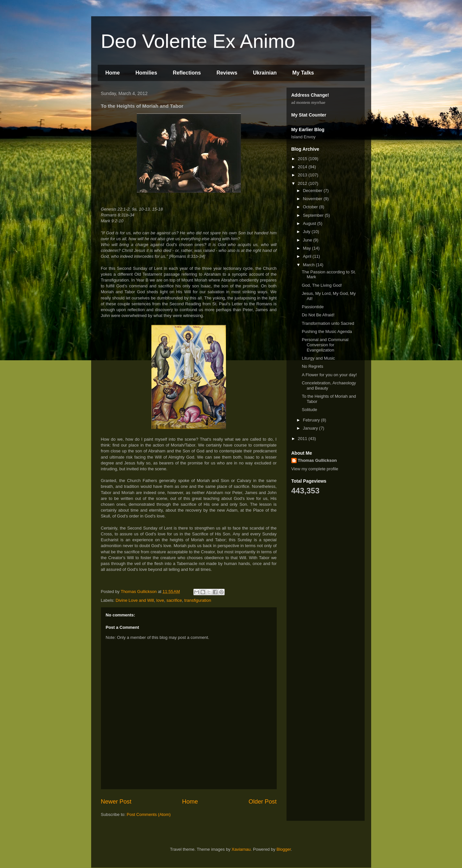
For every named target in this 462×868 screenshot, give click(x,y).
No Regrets (313, 366)
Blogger (284, 849)
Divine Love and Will (135, 600)
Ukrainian (265, 73)
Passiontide (313, 307)
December (313, 191)
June (308, 240)
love (160, 600)
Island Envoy (303, 137)
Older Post (263, 802)
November (313, 199)
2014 (303, 167)
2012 (303, 183)
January (311, 428)
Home (113, 73)
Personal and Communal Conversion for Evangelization (325, 345)
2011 (303, 439)
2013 (303, 175)
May (307, 248)
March (309, 265)
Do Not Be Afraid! (318, 315)
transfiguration (198, 600)
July (307, 232)
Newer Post (116, 802)
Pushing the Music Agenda (327, 331)
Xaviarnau (241, 849)
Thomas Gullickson (317, 460)
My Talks (303, 73)
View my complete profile (315, 469)
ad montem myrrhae (308, 102)
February (312, 420)
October (311, 207)
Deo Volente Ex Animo (198, 41)
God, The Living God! (322, 285)
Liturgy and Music (318, 358)
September (314, 215)
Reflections (187, 73)
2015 (303, 159)
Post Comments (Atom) (149, 814)
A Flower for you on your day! (329, 375)
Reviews (227, 73)
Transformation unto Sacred (328, 323)
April (308, 256)
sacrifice (174, 600)
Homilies (146, 73)
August (310, 223)
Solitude (309, 410)
